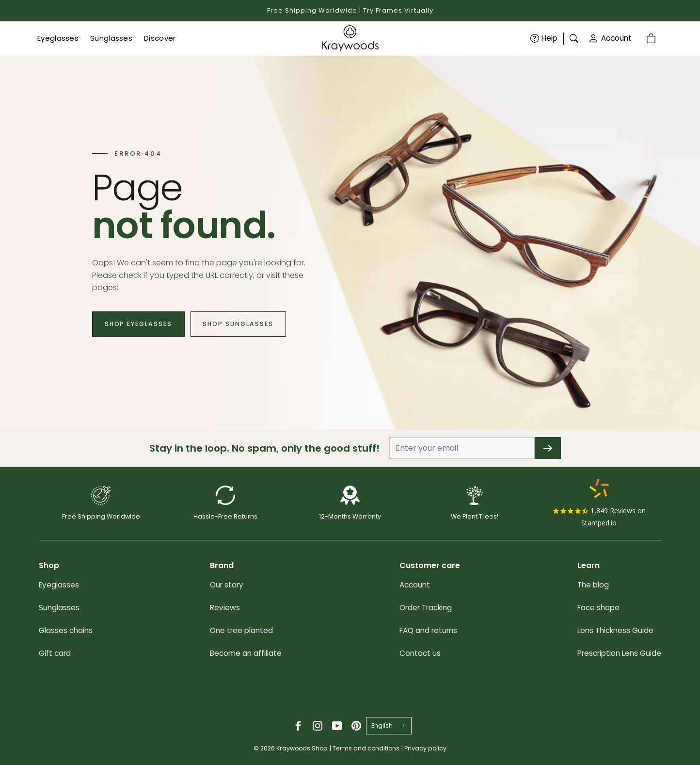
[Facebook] (298, 726)
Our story (227, 585)
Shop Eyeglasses (142, 324)
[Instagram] (318, 726)
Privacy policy (425, 748)
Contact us (420, 653)
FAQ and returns (428, 630)
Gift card (55, 653)
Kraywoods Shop (302, 748)
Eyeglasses (59, 585)
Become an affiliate (246, 653)
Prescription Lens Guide (619, 653)
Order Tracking (426, 608)
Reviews (225, 608)
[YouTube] (337, 726)
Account (610, 38)
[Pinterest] (356, 726)
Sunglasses (59, 608)
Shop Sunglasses (250, 324)
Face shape (598, 608)
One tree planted (241, 630)
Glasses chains (66, 630)
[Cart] (652, 38)
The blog (593, 585)
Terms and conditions (366, 748)
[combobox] (389, 726)
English (382, 725)
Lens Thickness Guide (615, 630)
